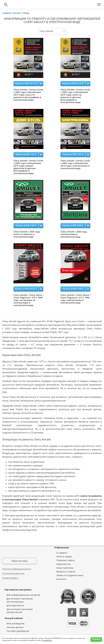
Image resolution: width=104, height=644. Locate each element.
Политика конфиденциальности (17, 569)
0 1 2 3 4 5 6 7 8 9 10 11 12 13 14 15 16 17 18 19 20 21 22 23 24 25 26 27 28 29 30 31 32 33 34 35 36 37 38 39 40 (52, 31)
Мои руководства (15, 623)
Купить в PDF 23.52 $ (26, 289)
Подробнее (47, 640)
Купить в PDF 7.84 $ (73, 289)
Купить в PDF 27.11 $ (26, 83)
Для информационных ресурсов (23, 595)
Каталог (17, 13)
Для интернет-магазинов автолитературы (20, 600)
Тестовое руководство (18, 631)
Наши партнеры (65, 568)
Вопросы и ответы (66, 572)
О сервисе (62, 553)
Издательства (64, 564)
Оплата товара (64, 557)
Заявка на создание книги (70, 575)
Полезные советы (66, 560)
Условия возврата (10, 578)
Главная (7, 13)
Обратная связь (20, 561)
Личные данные (15, 627)
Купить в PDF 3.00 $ (73, 225)
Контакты (61, 579)
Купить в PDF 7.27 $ (26, 154)
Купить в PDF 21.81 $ (73, 83)
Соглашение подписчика (13, 573)
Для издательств (15, 605)
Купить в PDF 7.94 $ (26, 225)
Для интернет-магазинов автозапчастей (20, 611)
